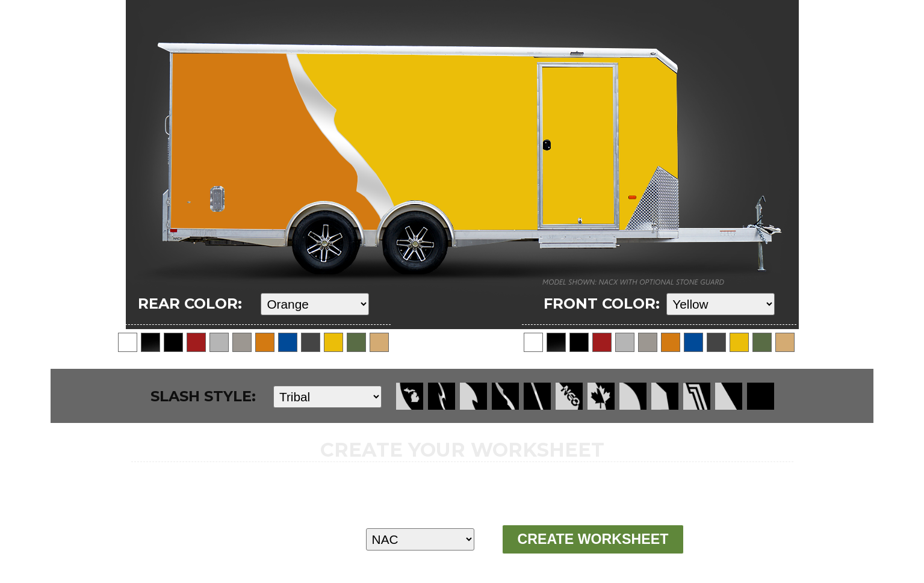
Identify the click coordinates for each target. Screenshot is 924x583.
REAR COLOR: (190, 304)
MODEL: (274, 539)
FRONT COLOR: (602, 304)
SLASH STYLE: (203, 396)
